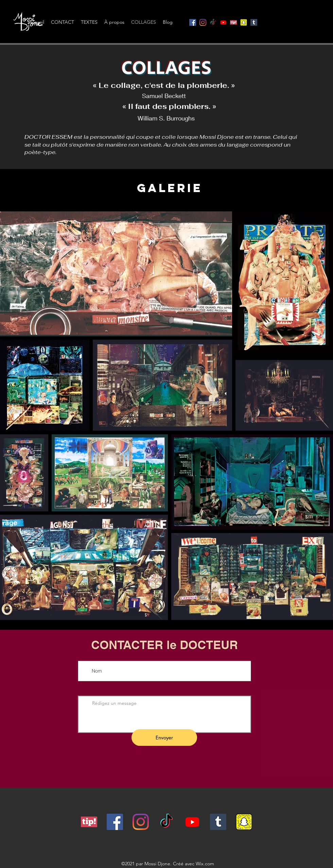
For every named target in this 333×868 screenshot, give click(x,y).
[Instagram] (203, 22)
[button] (321, 18)
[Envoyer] (164, 738)
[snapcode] (244, 22)
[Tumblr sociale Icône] (254, 22)
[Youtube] (223, 22)
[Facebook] (193, 22)
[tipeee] (89, 822)
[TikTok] (213, 22)
